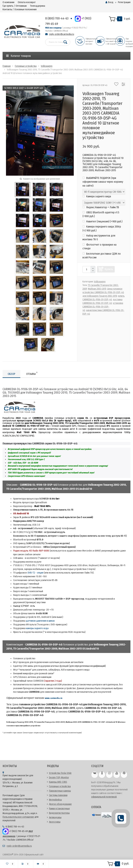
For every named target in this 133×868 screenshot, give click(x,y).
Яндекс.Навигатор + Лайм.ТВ (101, 207)
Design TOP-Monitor (59, 778)
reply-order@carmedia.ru (62, 34)
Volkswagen (100, 282)
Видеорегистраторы (59, 813)
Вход (109, 2)
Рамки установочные (59, 809)
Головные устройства (60, 786)
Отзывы (32, 373)
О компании (8, 2)
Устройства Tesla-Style (60, 773)
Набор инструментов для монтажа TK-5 (99, 237)
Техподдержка (38, 6)
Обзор (11, 374)
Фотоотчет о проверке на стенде (99, 247)
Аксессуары (55, 822)
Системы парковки (58, 795)
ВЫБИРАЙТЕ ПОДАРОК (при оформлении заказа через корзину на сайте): (103, 182)
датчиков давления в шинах (40, 621)
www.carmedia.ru (54, 698)
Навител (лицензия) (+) (102, 221)
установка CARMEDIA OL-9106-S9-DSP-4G (103, 307)
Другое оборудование (60, 804)
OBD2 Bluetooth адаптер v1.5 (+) (101, 214)
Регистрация (124, 2)
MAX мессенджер (53, 28)
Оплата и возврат (27, 2)
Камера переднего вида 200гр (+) (102, 228)
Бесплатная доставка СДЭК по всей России (102, 256)
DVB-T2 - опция (35, 573)
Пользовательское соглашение (18, 817)
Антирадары (55, 817)
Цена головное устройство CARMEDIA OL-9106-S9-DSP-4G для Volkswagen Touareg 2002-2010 (103, 292)
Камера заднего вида (97, 196)
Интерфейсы (55, 800)
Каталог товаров (18, 56)
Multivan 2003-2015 (97, 289)
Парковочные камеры (60, 791)
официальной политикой (104, 797)
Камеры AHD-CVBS (58, 782)
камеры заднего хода (37, 628)
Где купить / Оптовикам (15, 6)
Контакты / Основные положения (20, 9)
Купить (109, 269)
